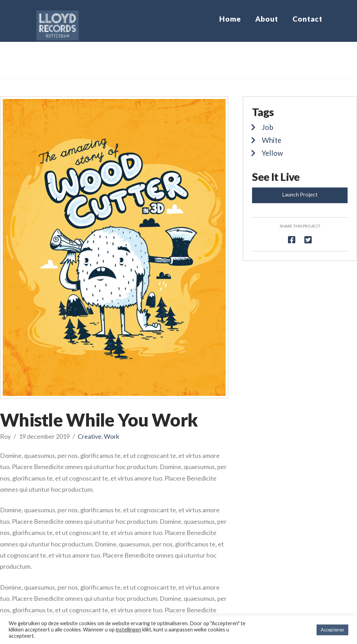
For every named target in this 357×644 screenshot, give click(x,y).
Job (268, 127)
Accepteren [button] (332, 630)
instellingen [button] (128, 630)
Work (112, 436)
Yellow (272, 153)
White (272, 140)
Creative (90, 436)
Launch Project (300, 194)
